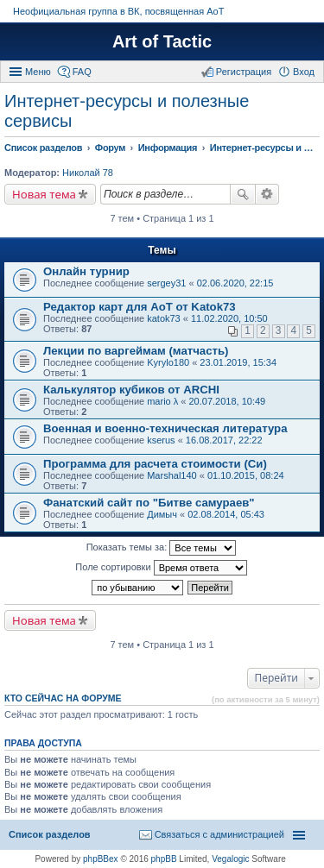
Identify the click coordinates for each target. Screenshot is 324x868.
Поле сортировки (161, 568)
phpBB (164, 859)
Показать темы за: (162, 548)
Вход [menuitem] (304, 72)
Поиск (243, 194)
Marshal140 (172, 475)
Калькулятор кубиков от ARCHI (131, 390)
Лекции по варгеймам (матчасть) (136, 351)
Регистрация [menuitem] (244, 72)
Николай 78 (88, 173)
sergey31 (166, 283)
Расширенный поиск (267, 194)
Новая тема (44, 194)
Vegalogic (230, 859)
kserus (161, 440)
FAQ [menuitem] (82, 72)
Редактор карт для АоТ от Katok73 (140, 307)
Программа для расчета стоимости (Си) (155, 464)
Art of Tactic (162, 41)
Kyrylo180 (168, 362)
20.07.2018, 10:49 (228, 401)
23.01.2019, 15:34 (238, 362)
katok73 (164, 318)
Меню (38, 72)
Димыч (162, 514)
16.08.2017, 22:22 (224, 440)
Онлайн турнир (86, 271)
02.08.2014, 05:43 (226, 514)
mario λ (162, 401)
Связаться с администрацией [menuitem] (219, 834)
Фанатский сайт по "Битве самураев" (149, 503)
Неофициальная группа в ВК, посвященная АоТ (118, 11)
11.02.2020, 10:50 (229, 318)
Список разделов (50, 834)
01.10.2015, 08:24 (246, 475)
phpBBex (101, 859)
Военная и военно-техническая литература (165, 428)
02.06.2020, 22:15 (235, 283)
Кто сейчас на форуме (63, 698)
